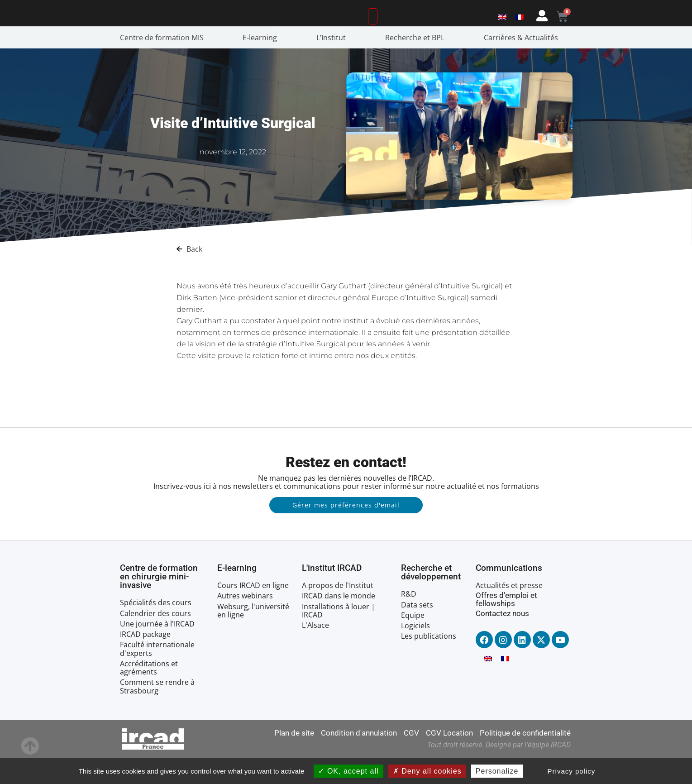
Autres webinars (245, 621)
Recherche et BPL (417, 63)
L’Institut (333, 63)
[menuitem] (502, 28)
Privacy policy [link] (572, 771)
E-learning (262, 63)
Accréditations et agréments (149, 693)
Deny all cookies (427, 771)
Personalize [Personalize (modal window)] (497, 771)
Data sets (417, 631)
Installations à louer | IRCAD (339, 636)
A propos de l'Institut (338, 611)
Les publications (429, 662)
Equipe (413, 641)
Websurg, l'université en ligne (253, 636)
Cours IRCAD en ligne (253, 611)
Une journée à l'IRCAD (157, 650)
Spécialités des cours (156, 629)
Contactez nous (502, 639)
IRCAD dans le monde (339, 621)
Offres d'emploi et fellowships (506, 625)
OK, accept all (348, 771)
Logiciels (415, 651)
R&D (409, 620)
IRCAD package (145, 660)
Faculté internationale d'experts (157, 674)
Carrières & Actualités (523, 63)
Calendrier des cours (155, 639)
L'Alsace (315, 651)
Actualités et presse (509, 611)
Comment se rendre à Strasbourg (157, 712)
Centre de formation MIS (164, 63)
